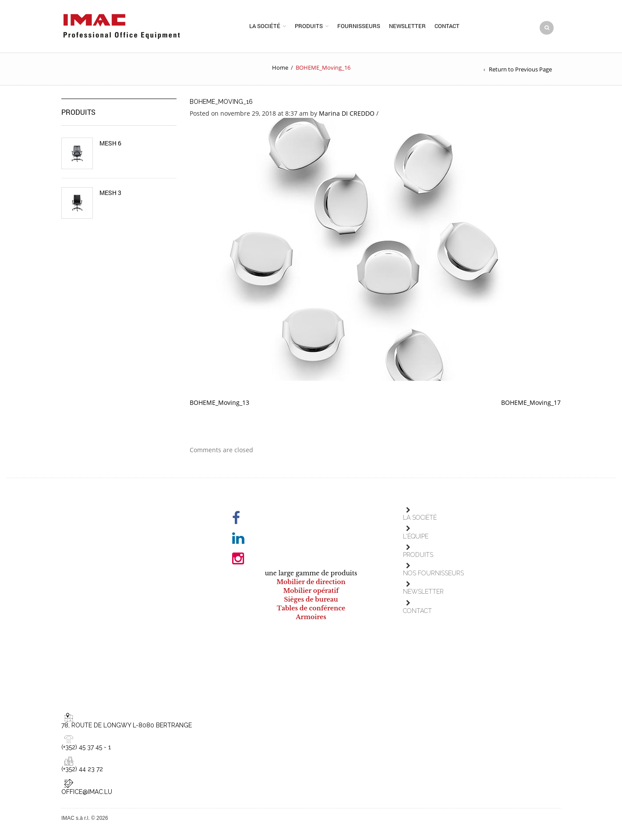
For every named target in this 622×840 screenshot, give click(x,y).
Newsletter (407, 28)
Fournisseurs (359, 28)
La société (265, 28)
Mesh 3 (110, 196)
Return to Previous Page (520, 72)
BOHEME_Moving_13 (219, 406)
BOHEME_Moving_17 (531, 406)
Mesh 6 (110, 146)
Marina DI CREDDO (347, 116)
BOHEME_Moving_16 (221, 105)
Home (280, 71)
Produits (309, 28)
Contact (447, 28)
